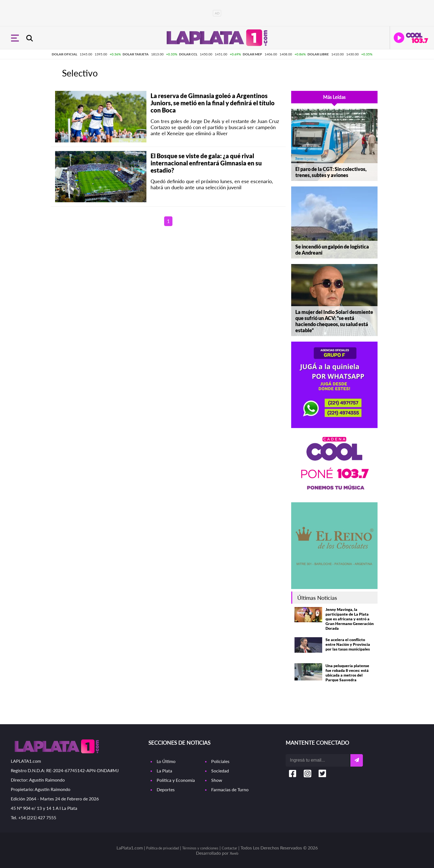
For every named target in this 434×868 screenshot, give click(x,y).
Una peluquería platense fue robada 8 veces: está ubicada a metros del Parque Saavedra (347, 673)
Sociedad (220, 771)
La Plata (164, 771)
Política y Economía (176, 780)
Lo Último (166, 761)
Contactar (229, 848)
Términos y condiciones (200, 848)
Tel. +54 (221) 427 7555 (33, 817)
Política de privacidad (162, 848)
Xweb (234, 853)
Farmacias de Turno (230, 789)
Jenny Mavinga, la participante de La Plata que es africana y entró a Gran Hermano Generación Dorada (350, 619)
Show (217, 780)
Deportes (166, 789)
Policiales (220, 761)
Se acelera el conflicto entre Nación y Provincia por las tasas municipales (348, 644)
